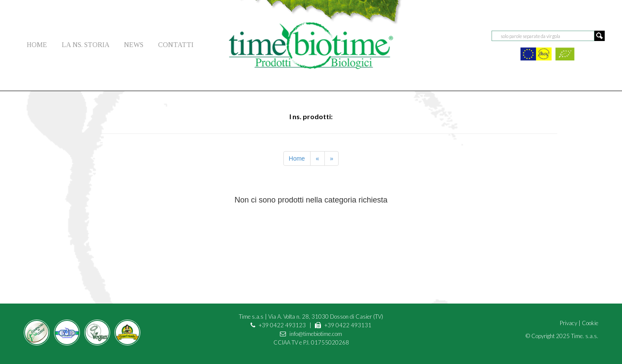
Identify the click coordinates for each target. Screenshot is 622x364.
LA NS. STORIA (86, 45)
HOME (37, 45)
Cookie (590, 323)
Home (297, 158)
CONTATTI (176, 45)
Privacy (568, 323)
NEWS (134, 45)
